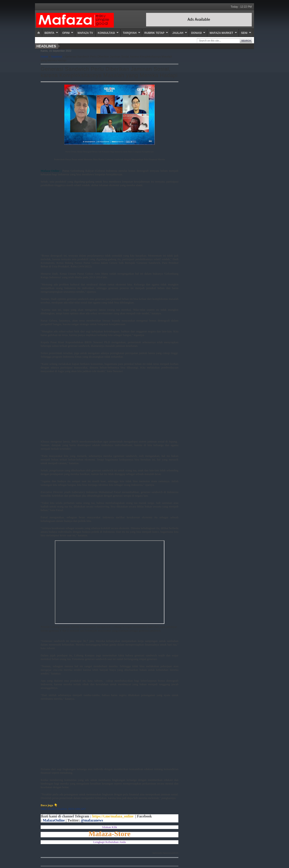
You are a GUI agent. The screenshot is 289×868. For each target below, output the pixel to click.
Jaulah (178, 33)
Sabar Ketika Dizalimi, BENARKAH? (63, 809)
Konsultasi (106, 33)
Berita (49, 33)
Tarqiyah (130, 33)
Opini (66, 33)
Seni (244, 33)
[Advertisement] (110, 222)
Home (44, 57)
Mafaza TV (85, 33)
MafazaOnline (54, 820)
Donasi (197, 33)
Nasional (57, 57)
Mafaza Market (221, 33)
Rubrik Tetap (154, 33)
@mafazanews (92, 820)
